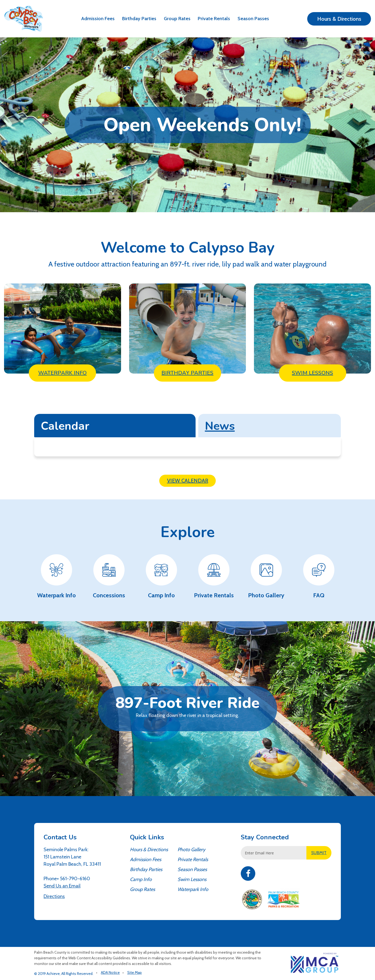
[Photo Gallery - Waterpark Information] (266, 577)
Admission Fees (98, 19)
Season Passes (253, 19)
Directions (54, 896)
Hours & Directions (339, 19)
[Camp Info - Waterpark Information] (161, 577)
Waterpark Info (193, 889)
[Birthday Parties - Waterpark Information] (188, 329)
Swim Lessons (192, 879)
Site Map (135, 972)
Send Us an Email (62, 886)
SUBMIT (319, 853)
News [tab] (220, 426)
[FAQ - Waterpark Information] (319, 577)
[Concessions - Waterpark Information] (109, 577)
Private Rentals (214, 19)
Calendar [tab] (65, 426)
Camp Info (141, 879)
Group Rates (177, 19)
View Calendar (188, 481)
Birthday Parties (139, 19)
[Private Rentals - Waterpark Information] (214, 577)
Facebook (248, 874)
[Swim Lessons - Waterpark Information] (312, 329)
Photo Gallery (191, 850)
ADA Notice (110, 972)
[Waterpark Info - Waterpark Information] (63, 329)
